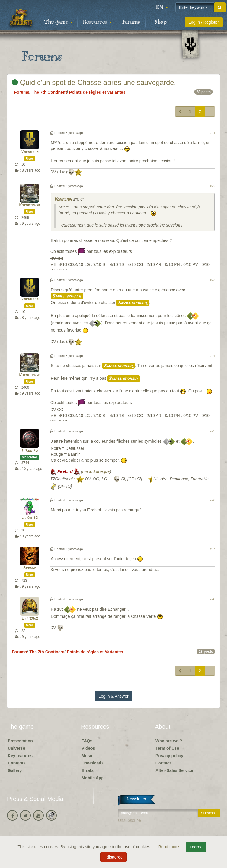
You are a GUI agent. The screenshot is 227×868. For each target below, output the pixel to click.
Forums (131, 22)
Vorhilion (30, 152)
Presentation (20, 741)
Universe (16, 748)
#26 (212, 500)
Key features (20, 756)
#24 (212, 356)
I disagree (113, 857)
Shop (161, 22)
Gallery (15, 770)
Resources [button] (97, 22)
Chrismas (30, 619)
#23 (212, 280)
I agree (196, 847)
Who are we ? (169, 741)
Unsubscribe (129, 820)
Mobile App (93, 778)
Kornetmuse (30, 205)
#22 (212, 186)
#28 (212, 599)
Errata (87, 770)
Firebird (30, 451)
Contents (17, 763)
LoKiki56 (30, 518)
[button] (162, 7)
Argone (30, 568)
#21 (212, 133)
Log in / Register (204, 22)
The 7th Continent (49, 92)
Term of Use (167, 748)
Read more (169, 847)
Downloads (93, 763)
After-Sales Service (174, 770)
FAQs (87, 741)
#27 (212, 549)
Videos (88, 748)
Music (87, 756)
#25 (212, 431)
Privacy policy (169, 756)
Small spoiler (67, 296)
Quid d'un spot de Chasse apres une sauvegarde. (94, 82)
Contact (163, 763)
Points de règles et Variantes (97, 92)
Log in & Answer (113, 696)
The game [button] (59, 22)
